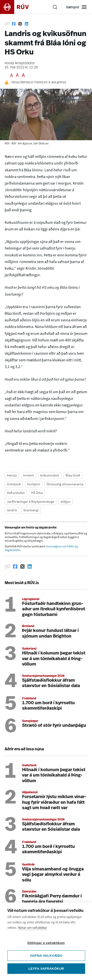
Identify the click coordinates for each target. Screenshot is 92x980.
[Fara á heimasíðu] (19, 7)
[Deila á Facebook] (14, 24)
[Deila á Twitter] (20, 24)
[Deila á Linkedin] (26, 24)
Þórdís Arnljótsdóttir (20, 63)
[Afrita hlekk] (7, 24)
